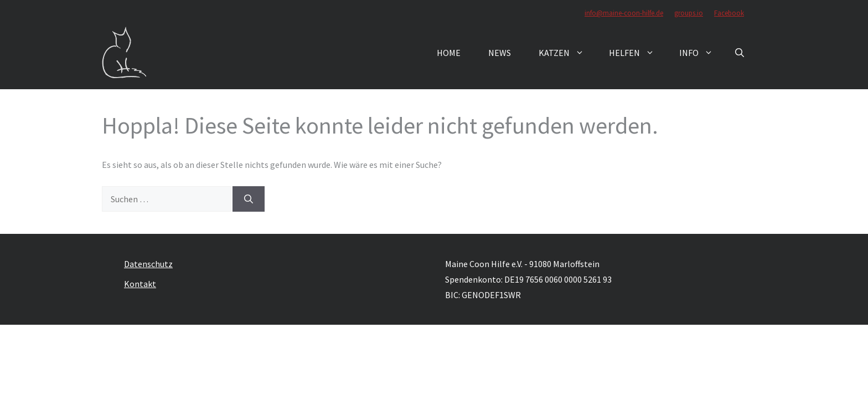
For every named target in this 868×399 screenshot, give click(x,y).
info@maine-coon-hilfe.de (624, 13)
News (500, 53)
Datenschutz (148, 264)
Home (449, 53)
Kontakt (140, 284)
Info (702, 53)
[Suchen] (249, 199)
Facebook (729, 13)
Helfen (637, 53)
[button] (740, 53)
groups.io (689, 13)
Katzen (567, 53)
